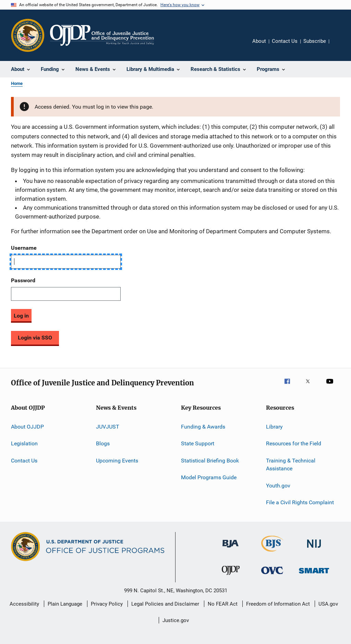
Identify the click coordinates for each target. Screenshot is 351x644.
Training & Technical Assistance (291, 464)
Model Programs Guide (209, 477)
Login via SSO (35, 338)
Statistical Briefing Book (210, 460)
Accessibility (24, 604)
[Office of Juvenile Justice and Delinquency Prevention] (231, 576)
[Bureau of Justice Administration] (231, 549)
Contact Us (285, 41)
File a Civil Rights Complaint (300, 502)
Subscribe (315, 41)
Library (274, 427)
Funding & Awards (203, 427)
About (259, 41)
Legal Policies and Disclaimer (165, 604)
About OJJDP (27, 427)
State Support (198, 443)
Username (24, 248)
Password (23, 280)
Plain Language (65, 604)
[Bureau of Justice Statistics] (272, 553)
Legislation (24, 443)
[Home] (102, 35)
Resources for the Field (294, 443)
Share (340, 46)
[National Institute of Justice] (314, 549)
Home (17, 83)
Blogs (103, 443)
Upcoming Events (117, 460)
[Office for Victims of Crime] (272, 575)
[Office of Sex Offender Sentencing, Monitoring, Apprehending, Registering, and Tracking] (314, 575)
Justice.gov (176, 620)
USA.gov (328, 604)
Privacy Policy (107, 604)
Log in (21, 316)
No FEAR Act (223, 604)
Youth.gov (278, 485)
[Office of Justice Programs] (28, 35)
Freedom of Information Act (278, 604)
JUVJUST (108, 427)
